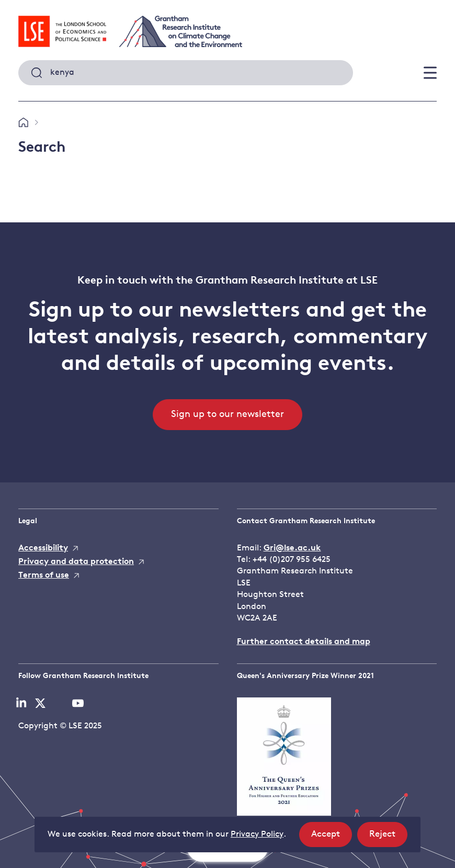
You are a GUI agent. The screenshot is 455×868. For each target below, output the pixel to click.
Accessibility (43, 548)
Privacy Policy (257, 835)
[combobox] (186, 73)
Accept (332, 837)
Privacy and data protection (76, 562)
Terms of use (44, 576)
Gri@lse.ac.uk (292, 548)
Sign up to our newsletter (227, 415)
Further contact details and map (304, 642)
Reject (388, 837)
